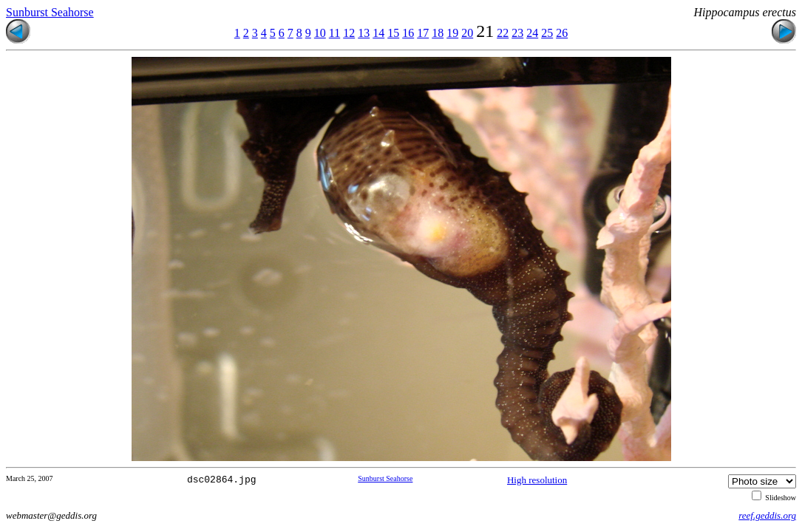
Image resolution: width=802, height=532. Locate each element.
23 (517, 33)
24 (532, 33)
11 (334, 33)
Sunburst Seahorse (50, 12)
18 (438, 33)
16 (408, 33)
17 (423, 33)
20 (467, 33)
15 (393, 33)
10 (320, 33)
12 (349, 33)
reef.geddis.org (767, 515)
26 (562, 33)
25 (547, 33)
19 (452, 33)
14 (378, 33)
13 (364, 33)
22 (503, 33)
